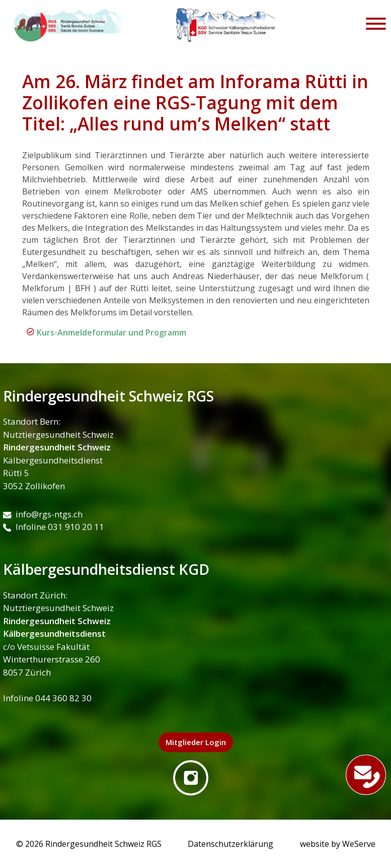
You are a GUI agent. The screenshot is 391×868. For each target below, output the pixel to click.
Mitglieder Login (196, 742)
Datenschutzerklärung (230, 844)
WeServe (359, 844)
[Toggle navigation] (376, 25)
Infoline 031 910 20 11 (54, 527)
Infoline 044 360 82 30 (47, 698)
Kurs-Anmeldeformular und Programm (111, 332)
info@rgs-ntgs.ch (43, 514)
